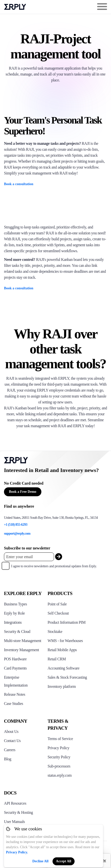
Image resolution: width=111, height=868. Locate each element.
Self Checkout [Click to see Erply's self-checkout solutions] (58, 613)
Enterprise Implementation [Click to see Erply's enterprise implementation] (16, 681)
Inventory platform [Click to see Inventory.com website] (62, 686)
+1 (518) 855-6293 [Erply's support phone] (16, 525)
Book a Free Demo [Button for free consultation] (23, 492)
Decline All (41, 861)
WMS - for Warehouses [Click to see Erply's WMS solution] (65, 641)
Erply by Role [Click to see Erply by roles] (14, 613)
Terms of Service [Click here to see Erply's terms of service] (60, 739)
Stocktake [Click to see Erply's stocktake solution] (55, 632)
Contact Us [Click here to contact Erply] (12, 741)
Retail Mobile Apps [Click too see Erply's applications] (62, 650)
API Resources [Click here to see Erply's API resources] (15, 803)
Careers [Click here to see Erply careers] (10, 750)
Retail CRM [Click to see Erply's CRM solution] (57, 659)
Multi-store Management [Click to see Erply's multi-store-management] (23, 641)
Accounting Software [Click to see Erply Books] (63, 668)
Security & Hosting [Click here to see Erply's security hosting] (18, 812)
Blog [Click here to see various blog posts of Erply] (8, 759)
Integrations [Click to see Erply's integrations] (13, 622)
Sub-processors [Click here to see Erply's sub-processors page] (59, 766)
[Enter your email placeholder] (29, 557)
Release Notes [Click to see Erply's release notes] (15, 694)
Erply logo (15, 7)
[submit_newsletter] (59, 557)
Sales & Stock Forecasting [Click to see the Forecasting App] (67, 677)
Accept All (64, 861)
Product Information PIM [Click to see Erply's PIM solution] (67, 622)
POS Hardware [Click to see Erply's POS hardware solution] (15, 659)
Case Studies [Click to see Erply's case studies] (14, 704)
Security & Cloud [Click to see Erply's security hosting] (17, 632)
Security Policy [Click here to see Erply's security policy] (59, 757)
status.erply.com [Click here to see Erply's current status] (60, 775)
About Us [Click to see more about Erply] (11, 732)
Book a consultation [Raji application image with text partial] (19, 184)
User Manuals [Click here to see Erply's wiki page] (14, 822)
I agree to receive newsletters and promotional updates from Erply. (54, 566)
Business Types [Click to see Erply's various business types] (15, 604)
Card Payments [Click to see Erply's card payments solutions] (15, 668)
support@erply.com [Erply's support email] (17, 533)
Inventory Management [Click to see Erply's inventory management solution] (21, 650)
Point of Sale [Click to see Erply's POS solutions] (57, 604)
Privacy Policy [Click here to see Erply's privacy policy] (58, 748)
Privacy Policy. (17, 852)
